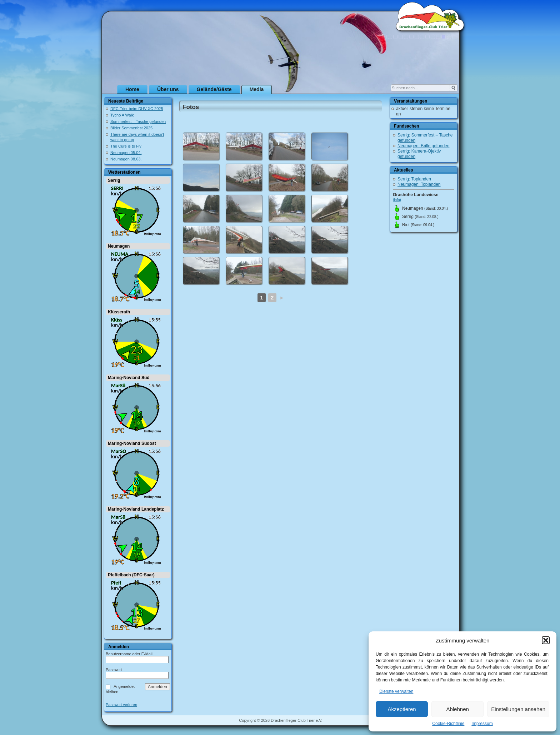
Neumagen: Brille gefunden (423, 146)
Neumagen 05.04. (126, 153)
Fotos (191, 107)
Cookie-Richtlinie (448, 724)
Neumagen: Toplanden (419, 184)
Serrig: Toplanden (414, 179)
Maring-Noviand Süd (129, 378)
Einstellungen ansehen (518, 709)
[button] (546, 640)
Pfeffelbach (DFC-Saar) (131, 575)
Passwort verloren (121, 705)
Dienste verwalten (396, 691)
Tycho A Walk (122, 115)
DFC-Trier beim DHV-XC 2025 (137, 109)
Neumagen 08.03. (126, 159)
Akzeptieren (402, 709)
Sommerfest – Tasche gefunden (138, 121)
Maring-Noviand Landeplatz (136, 509)
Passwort (114, 670)
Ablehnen (457, 709)
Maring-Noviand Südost (132, 443)
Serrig (114, 180)
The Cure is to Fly (126, 146)
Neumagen (119, 246)
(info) (397, 200)
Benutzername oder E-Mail (129, 654)
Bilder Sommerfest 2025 (131, 128)
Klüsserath (119, 312)
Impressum (482, 724)
